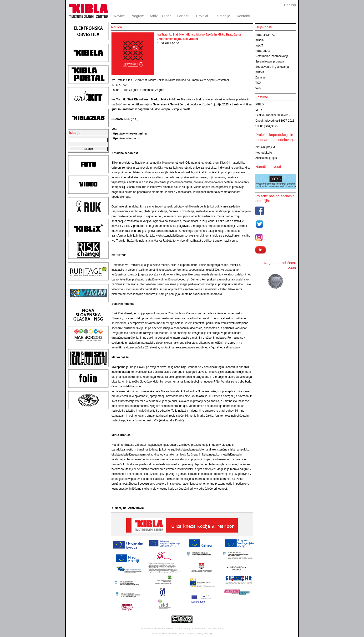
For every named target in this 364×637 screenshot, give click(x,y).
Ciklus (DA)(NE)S (266, 126)
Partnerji (183, 16)
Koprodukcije (264, 153)
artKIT (259, 46)
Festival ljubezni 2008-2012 (273, 115)
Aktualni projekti (265, 147)
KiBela (260, 40)
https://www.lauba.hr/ (126, 138)
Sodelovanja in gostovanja (272, 67)
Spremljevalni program (270, 62)
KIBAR (260, 72)
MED (259, 110)
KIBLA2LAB (263, 51)
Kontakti (243, 16)
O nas (167, 16)
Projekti (202, 16)
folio (258, 88)
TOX (258, 83)
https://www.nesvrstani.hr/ (129, 134)
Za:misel (261, 78)
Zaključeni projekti (267, 158)
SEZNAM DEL (121, 119)
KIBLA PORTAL (265, 35)
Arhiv (153, 16)
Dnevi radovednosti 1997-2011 (275, 121)
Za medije (222, 16)
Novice (119, 16)
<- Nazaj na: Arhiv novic (128, 508)
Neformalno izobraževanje (272, 56)
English (290, 5)
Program (137, 16)
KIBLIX (260, 104)
